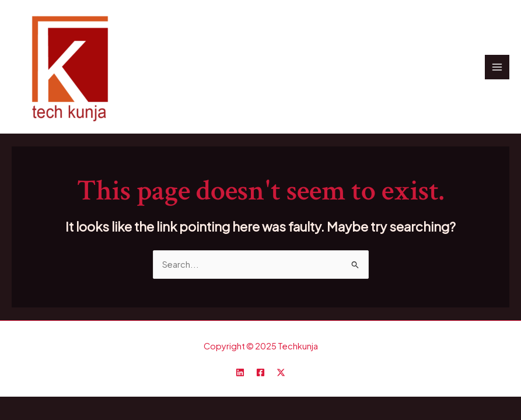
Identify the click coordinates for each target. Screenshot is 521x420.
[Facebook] (260, 372)
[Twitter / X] (281, 372)
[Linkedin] (240, 372)
